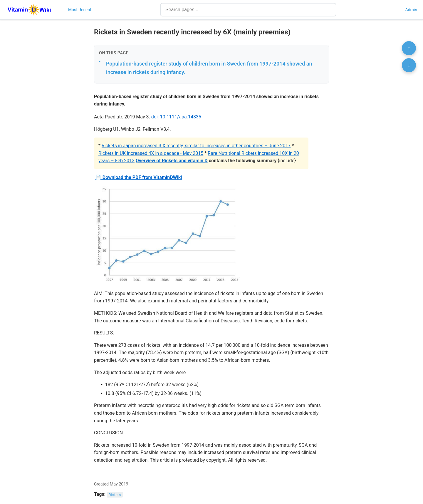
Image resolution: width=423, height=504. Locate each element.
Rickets (115, 494)
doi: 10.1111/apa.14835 (176, 117)
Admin (411, 10)
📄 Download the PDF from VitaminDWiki (139, 177)
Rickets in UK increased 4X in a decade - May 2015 (151, 153)
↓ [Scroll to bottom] (409, 65)
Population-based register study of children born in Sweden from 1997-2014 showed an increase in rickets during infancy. (209, 68)
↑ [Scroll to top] (409, 48)
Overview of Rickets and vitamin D (172, 161)
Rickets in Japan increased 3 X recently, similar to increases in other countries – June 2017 (196, 146)
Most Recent (80, 10)
